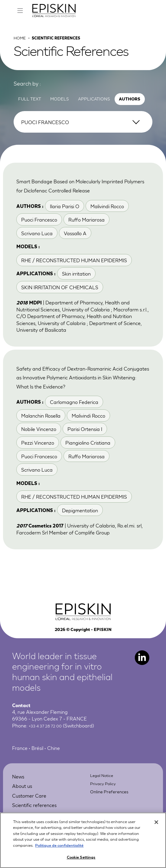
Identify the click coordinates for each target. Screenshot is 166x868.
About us (25, 815)
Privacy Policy (105, 813)
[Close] (156, 827)
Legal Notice (104, 805)
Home (21, 46)
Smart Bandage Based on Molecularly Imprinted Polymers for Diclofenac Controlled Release (83, 198)
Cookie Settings (81, 862)
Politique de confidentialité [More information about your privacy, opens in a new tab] (59, 850)
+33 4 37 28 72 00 (49, 756)
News (20, 806)
